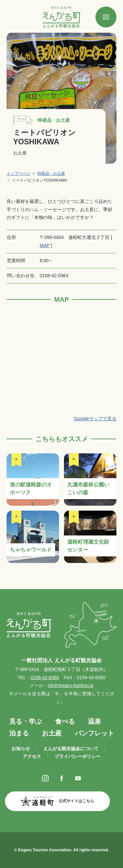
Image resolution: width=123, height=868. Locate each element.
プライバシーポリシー (77, 756)
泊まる (19, 733)
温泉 (94, 721)
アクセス (32, 756)
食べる (65, 721)
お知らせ (21, 749)
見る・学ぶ (26, 721)
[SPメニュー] (106, 17)
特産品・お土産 (51, 173)
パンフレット (94, 733)
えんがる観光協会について (71, 749)
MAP (45, 245)
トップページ (18, 173)
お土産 (52, 733)
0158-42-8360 (45, 678)
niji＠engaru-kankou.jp (71, 685)
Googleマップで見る (95, 419)
